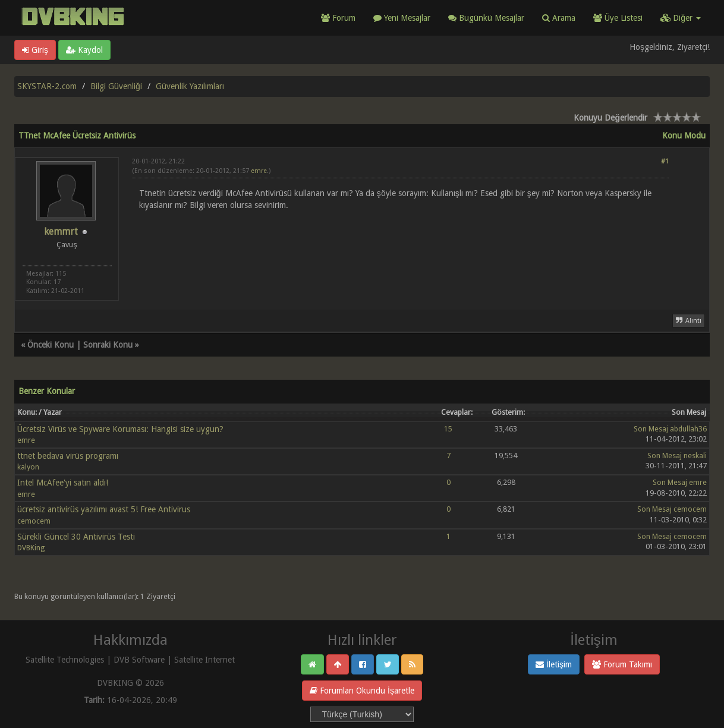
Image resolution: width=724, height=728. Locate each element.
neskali (695, 456)
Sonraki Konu (108, 345)
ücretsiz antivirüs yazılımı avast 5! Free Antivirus (104, 509)
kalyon (28, 467)
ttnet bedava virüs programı (68, 456)
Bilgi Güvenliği (116, 86)
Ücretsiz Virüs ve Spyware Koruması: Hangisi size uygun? (120, 429)
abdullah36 (688, 429)
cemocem (34, 521)
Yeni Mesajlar (402, 18)
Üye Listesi (618, 18)
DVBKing (31, 548)
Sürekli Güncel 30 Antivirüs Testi (76, 537)
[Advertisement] (400, 246)
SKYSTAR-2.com (47, 86)
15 (448, 429)
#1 (665, 161)
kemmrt (61, 231)
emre (259, 171)
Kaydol (84, 50)
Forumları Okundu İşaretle (362, 691)
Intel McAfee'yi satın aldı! (63, 483)
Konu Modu (684, 135)
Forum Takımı (622, 664)
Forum (338, 18)
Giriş (35, 50)
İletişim (554, 664)
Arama (559, 18)
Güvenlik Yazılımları (190, 86)
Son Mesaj (651, 429)
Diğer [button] (681, 18)
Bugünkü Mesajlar (486, 18)
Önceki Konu (51, 345)
